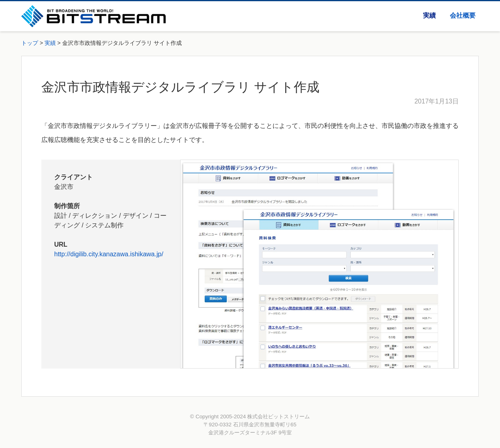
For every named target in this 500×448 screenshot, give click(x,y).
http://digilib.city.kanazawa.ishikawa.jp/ (109, 254)
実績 (429, 15)
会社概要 (463, 15)
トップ (30, 43)
